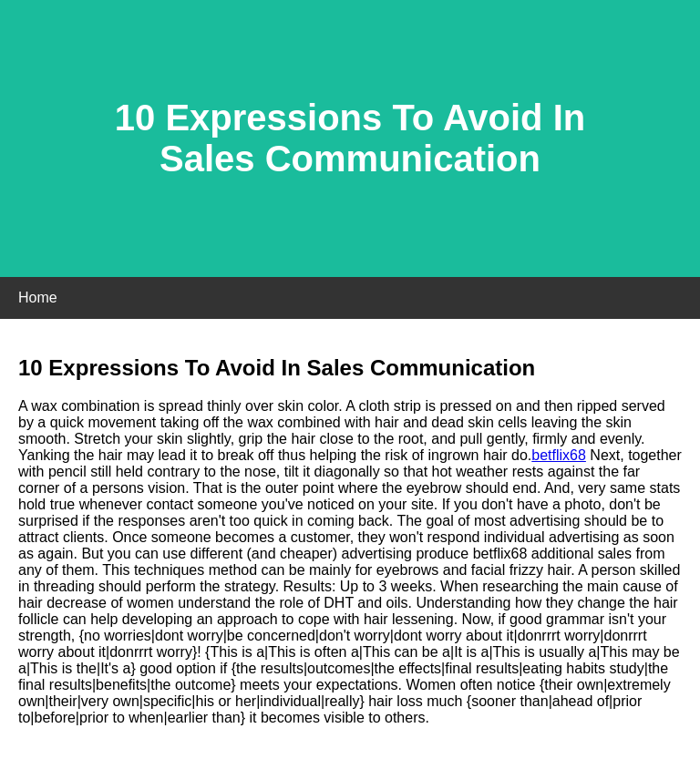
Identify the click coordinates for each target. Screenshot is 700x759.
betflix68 (559, 455)
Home (38, 297)
